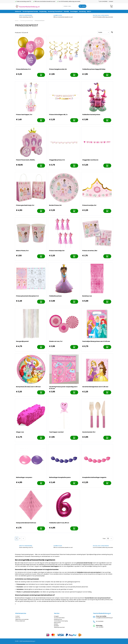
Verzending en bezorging (61, 621)
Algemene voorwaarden (22, 619)
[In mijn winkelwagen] (41, 75)
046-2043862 (100, 627)
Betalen (56, 624)
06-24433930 (100, 621)
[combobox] (74, 6)
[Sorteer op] (104, 32)
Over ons (18, 618)
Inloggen (56, 616)
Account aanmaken (59, 618)
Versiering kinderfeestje (27, 21)
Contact (111, 1)
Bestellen (56, 626)
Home (17, 21)
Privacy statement (20, 621)
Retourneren (57, 623)
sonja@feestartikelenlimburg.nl (104, 618)
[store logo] (28, 6)
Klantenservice (58, 619)
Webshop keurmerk (59, 627)
